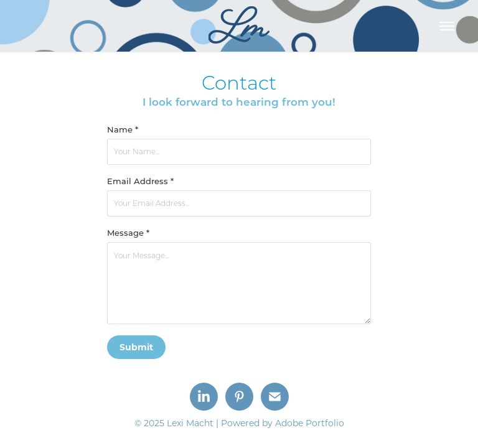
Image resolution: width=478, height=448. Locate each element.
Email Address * (140, 181)
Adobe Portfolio (310, 423)
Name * (123, 129)
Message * (128, 232)
